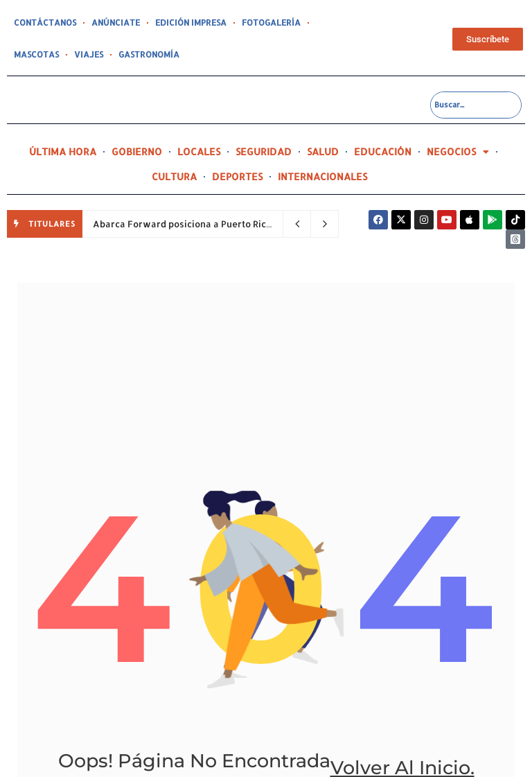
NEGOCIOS (458, 152)
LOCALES (199, 151)
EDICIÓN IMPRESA (178, 23)
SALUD (323, 151)
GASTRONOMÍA (83, 55)
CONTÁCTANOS (42, 23)
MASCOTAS (314, 23)
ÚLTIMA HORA (63, 151)
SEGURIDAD (264, 151)
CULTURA (174, 176)
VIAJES (27, 55)
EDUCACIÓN (383, 151)
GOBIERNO (137, 151)
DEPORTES (237, 176)
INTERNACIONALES (322, 176)
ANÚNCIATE (108, 23)
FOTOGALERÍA (252, 23)
